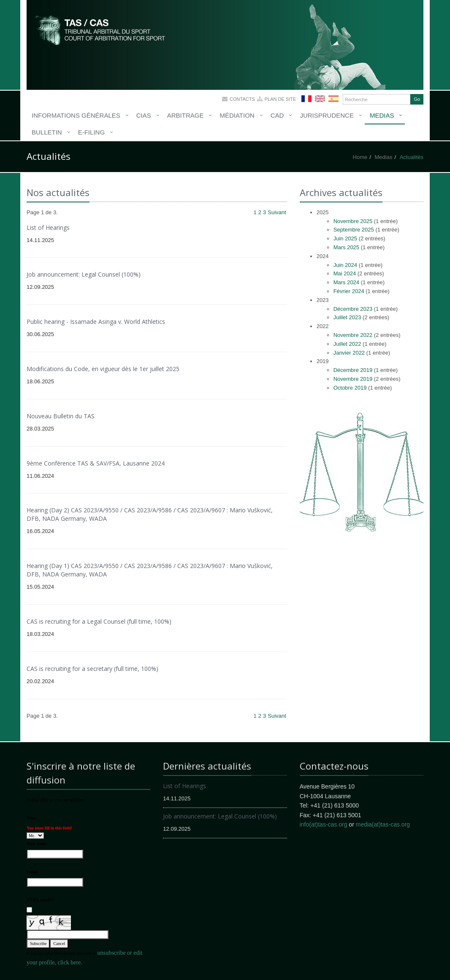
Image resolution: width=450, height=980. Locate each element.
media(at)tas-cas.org (383, 824)
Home (360, 157)
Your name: (37, 844)
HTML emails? (40, 900)
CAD (277, 115)
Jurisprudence (327, 115)
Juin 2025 (345, 238)
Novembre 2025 (353, 221)
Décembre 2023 (353, 309)
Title (31, 818)
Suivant (277, 212)
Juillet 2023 (347, 317)
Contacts (242, 99)
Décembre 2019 (353, 370)
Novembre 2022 (353, 335)
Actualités (412, 157)
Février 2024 (349, 291)
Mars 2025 (346, 247)
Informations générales (76, 115)
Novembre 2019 (353, 379)
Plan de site (281, 99)
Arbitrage (186, 115)
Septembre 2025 (354, 230)
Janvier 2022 (349, 353)
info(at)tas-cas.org (324, 824)
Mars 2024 (346, 282)
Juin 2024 (345, 265)
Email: (33, 872)
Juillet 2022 (347, 344)
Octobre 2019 (350, 388)
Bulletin (47, 132)
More (100, 30)
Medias (382, 115)
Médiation (237, 115)
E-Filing (91, 132)
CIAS (144, 115)
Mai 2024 (345, 273)
